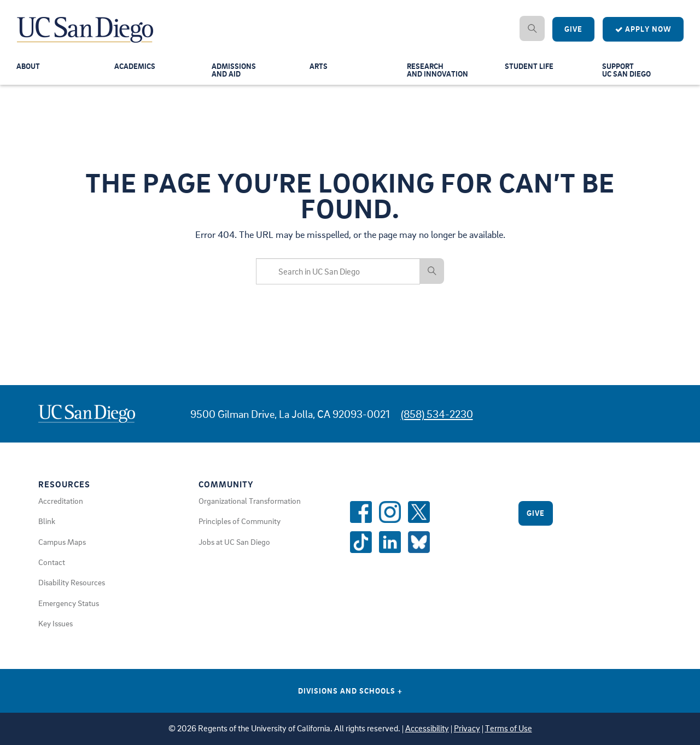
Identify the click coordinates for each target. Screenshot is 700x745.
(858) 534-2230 (437, 414)
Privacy (467, 728)
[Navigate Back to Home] (86, 22)
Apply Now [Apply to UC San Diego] (643, 29)
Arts (319, 68)
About (29, 68)
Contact (52, 562)
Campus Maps (62, 542)
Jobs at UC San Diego (234, 542)
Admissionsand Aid (235, 72)
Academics (136, 68)
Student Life (530, 68)
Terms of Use (509, 728)
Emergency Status (69, 603)
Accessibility (427, 728)
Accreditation (61, 500)
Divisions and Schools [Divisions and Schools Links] (350, 691)
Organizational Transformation (250, 500)
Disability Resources (72, 582)
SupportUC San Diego (628, 72)
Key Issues (56, 623)
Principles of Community (240, 521)
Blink (47, 521)
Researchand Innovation (439, 72)
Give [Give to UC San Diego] (573, 29)
